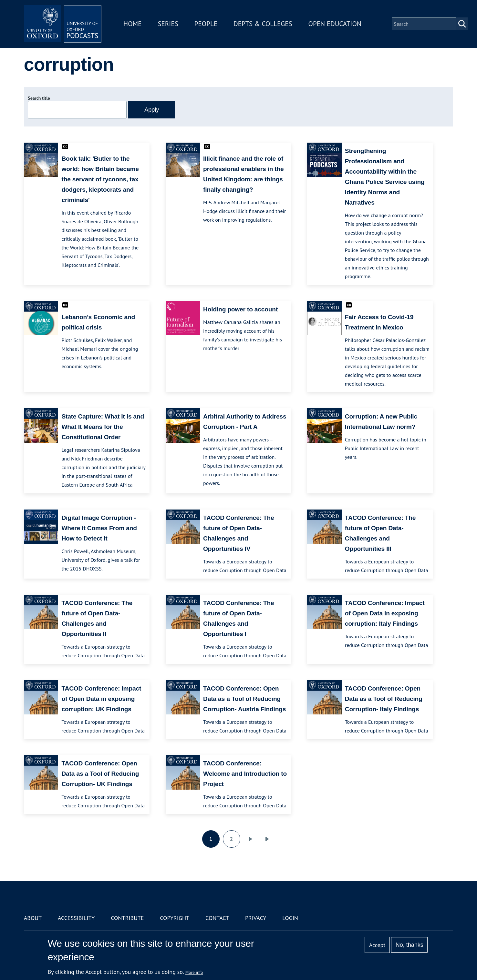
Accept (377, 945)
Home (132, 24)
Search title (39, 98)
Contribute (127, 918)
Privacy (256, 918)
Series (168, 24)
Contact (217, 918)
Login (290, 918)
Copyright (175, 918)
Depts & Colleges (263, 24)
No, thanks (410, 945)
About (33, 918)
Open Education (335, 24)
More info (194, 972)
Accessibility (76, 918)
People (206, 24)
